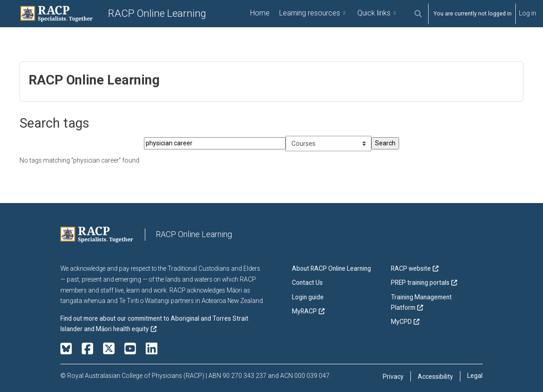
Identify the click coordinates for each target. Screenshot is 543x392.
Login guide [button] (308, 297)
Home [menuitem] (260, 13)
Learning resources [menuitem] (310, 13)
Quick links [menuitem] (374, 13)
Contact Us (307, 283)
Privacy (393, 377)
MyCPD (401, 322)
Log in (528, 13)
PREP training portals (420, 283)
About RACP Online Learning (331, 269)
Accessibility (435, 377)
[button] (418, 14)
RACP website (411, 269)
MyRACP (304, 311)
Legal (475, 376)
